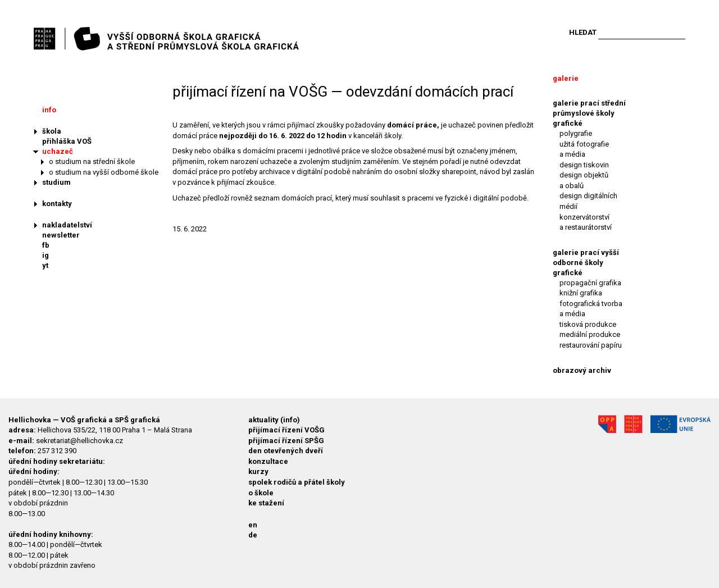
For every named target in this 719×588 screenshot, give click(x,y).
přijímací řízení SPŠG (286, 441)
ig (45, 255)
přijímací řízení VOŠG (286, 430)
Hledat (583, 32)
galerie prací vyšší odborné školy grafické (586, 263)
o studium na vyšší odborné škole (104, 172)
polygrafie (576, 133)
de (253, 535)
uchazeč (58, 151)
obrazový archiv (582, 370)
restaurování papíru (591, 345)
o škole (261, 493)
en (253, 525)
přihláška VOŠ (67, 141)
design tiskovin (584, 165)
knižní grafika (581, 293)
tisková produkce (588, 324)
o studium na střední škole (92, 161)
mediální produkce (590, 334)
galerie (566, 78)
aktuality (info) (274, 420)
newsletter (61, 235)
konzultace (268, 461)
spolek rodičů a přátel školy (297, 482)
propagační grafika (590, 283)
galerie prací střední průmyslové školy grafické (589, 113)
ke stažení (266, 503)
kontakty (57, 204)
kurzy (258, 471)
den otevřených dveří (286, 451)
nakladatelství (67, 225)
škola (52, 131)
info (49, 110)
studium (56, 182)
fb (46, 245)
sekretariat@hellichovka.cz (79, 441)
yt (45, 265)
